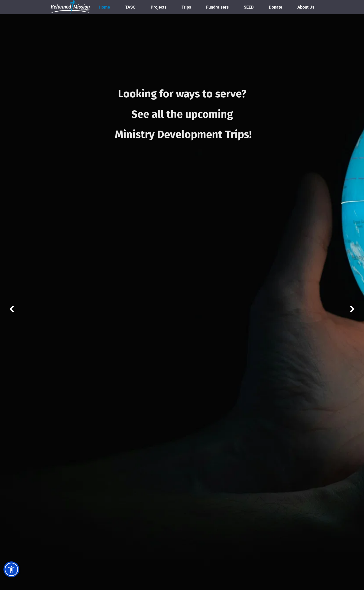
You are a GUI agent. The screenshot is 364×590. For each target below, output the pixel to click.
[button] (11, 569)
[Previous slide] (12, 309)
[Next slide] (352, 309)
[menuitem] (104, 7)
